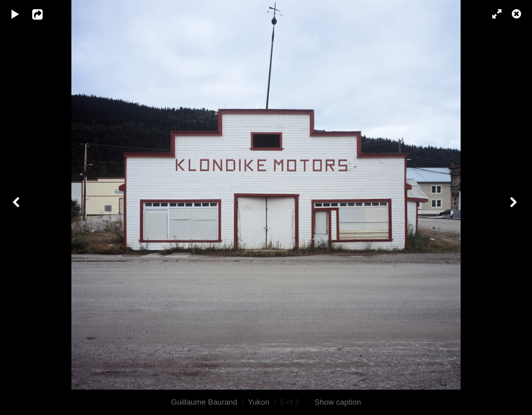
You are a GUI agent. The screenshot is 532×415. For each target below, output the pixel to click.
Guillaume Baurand (204, 402)
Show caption (338, 402)
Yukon (259, 402)
